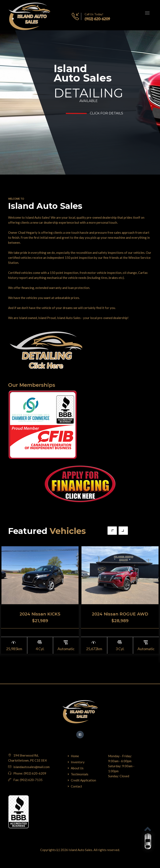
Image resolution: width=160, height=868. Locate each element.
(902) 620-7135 (31, 780)
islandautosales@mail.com (31, 767)
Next (123, 531)
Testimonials (80, 774)
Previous (112, 531)
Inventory (78, 762)
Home (75, 756)
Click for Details (106, 113)
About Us (77, 768)
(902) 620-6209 (97, 19)
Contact (76, 786)
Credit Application (83, 780)
